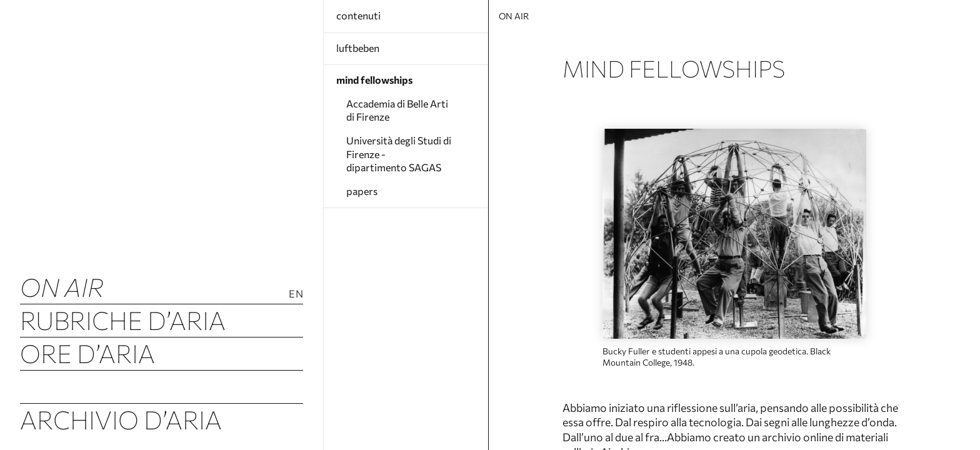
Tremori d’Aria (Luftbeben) (162, 386)
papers (362, 191)
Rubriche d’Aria (123, 320)
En (296, 293)
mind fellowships (374, 80)
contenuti (358, 15)
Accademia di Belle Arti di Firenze (397, 110)
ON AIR (62, 287)
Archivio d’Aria (121, 419)
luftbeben (358, 48)
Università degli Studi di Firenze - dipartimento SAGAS (399, 154)
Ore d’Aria (87, 353)
